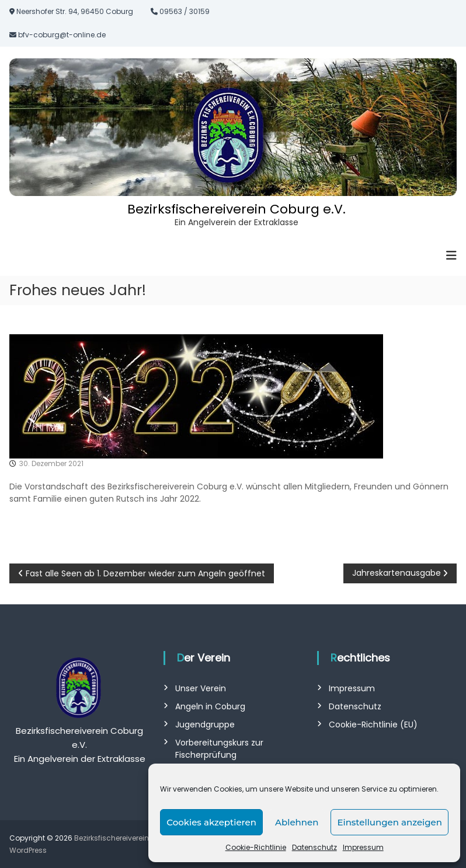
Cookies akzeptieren (211, 822)
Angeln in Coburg (210, 706)
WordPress (28, 850)
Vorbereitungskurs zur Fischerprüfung (219, 749)
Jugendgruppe (205, 724)
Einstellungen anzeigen (390, 822)
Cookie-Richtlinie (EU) (373, 724)
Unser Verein (201, 688)
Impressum (363, 847)
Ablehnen (297, 822)
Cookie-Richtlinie (256, 847)
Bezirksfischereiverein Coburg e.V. (237, 209)
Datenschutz (314, 847)
